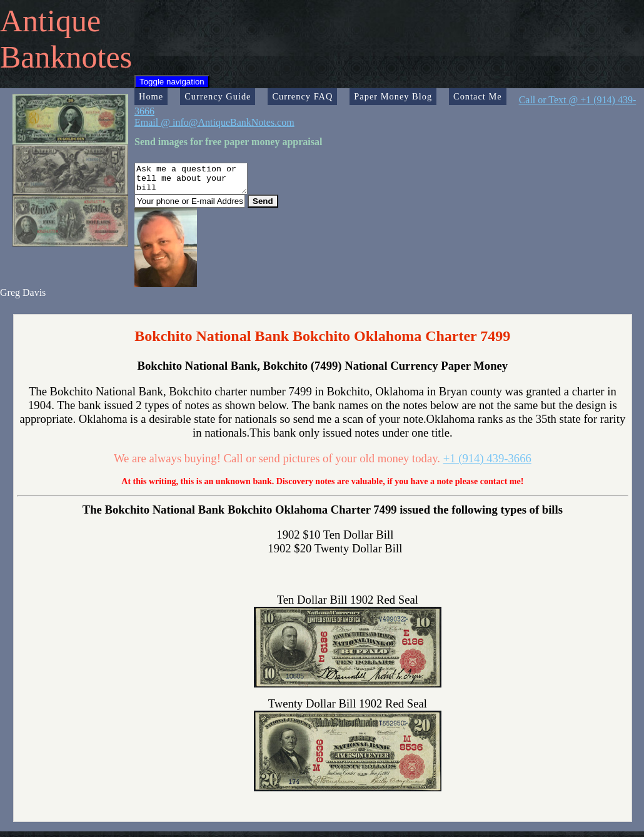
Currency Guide (218, 96)
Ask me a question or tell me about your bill (197, 181)
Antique (50, 21)
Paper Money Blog (393, 96)
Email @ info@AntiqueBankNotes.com (214, 122)
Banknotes (66, 57)
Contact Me (478, 96)
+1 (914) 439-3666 (487, 464)
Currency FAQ (302, 96)
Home (151, 96)
